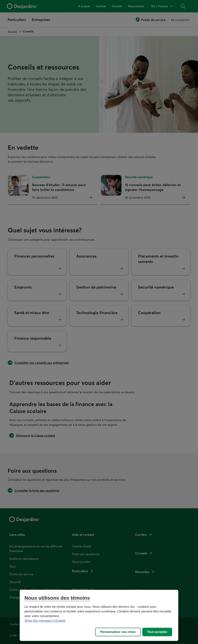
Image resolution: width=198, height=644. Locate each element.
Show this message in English (45, 621)
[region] (99, 615)
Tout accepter (157, 632)
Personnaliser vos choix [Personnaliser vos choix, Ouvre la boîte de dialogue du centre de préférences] (118, 632)
